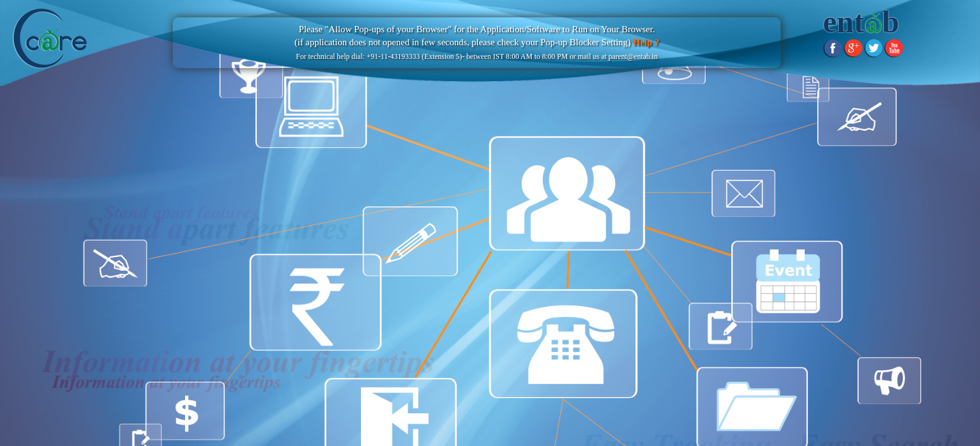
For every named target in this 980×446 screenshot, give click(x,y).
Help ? (645, 42)
